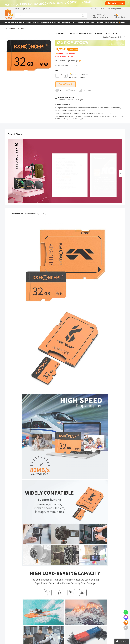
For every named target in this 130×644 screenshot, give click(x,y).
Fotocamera (82, 22)
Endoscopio (108, 22)
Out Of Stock (66, 84)
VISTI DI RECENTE (97, 9)
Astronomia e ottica (95, 22)
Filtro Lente (16, 22)
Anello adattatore (51, 22)
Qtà (57, 70)
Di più (116, 22)
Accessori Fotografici (68, 22)
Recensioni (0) (32, 214)
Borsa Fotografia (37, 22)
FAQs (44, 214)
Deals (122, 22)
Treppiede (25, 22)
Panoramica (17, 214)
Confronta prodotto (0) (116, 9)
